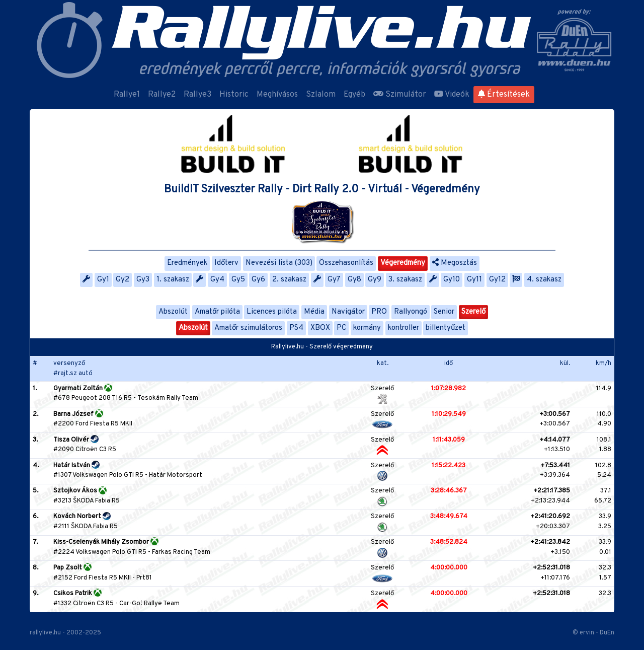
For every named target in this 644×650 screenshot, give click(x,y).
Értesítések (504, 95)
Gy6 (258, 280)
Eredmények (187, 263)
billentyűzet (446, 328)
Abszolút (173, 312)
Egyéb (354, 95)
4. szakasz (544, 280)
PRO (379, 312)
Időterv (226, 263)
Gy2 (123, 280)
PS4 (296, 328)
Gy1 (103, 280)
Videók (452, 95)
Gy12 (497, 280)
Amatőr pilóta (217, 312)
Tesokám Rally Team (168, 398)
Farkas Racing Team (181, 552)
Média (314, 312)
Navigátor (348, 312)
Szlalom (321, 95)
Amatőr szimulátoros (248, 328)
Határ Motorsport (176, 475)
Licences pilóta (272, 312)
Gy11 (474, 280)
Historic (234, 95)
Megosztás (455, 263)
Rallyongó (411, 312)
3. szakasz (405, 280)
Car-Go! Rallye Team (149, 604)
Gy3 (143, 280)
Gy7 (334, 280)
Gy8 (354, 280)
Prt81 (144, 578)
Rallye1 (127, 95)
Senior (444, 312)
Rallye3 (197, 95)
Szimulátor (400, 95)
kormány (367, 328)
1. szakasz (173, 280)
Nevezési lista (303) (279, 263)
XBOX (320, 328)
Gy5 (238, 280)
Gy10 (452, 280)
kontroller (404, 328)
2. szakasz (289, 280)
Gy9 (375, 280)
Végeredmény (403, 263)
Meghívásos (277, 95)
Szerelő (473, 312)
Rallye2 (162, 95)
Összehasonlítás (346, 263)
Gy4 (217, 280)
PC (341, 328)
